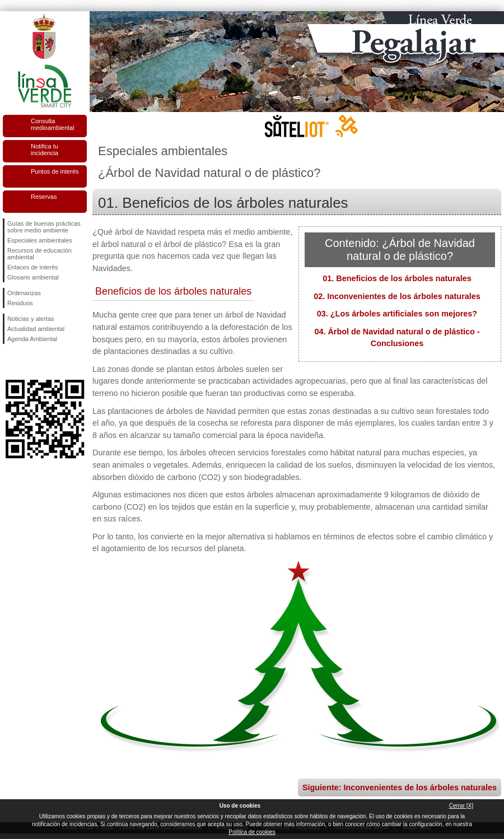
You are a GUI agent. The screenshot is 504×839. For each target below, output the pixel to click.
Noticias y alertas (31, 319)
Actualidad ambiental (36, 329)
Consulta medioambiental (53, 124)
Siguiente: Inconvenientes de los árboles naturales (400, 787)
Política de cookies (252, 832)
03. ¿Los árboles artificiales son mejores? (397, 314)
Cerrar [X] (461, 806)
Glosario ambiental (33, 277)
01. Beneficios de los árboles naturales (397, 278)
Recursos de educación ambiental (39, 254)
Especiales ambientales (40, 240)
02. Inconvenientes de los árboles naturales (397, 296)
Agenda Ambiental (32, 339)
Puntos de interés (55, 171)
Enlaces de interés (33, 267)
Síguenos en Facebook (10, 362)
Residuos (20, 303)
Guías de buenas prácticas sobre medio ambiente (44, 227)
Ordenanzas (24, 293)
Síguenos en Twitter (28, 362)
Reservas (44, 197)
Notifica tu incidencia (45, 150)
